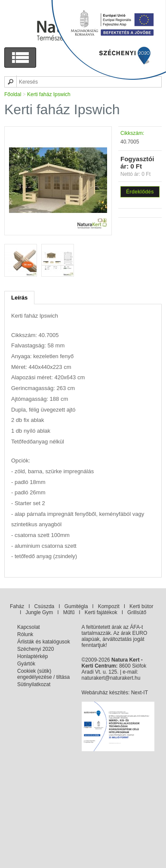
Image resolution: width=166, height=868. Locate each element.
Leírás (19, 298)
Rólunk (25, 634)
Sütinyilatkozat (34, 684)
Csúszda (45, 606)
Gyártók (26, 664)
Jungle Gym (39, 612)
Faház (17, 606)
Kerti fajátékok (101, 612)
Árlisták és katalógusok (44, 642)
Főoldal (13, 94)
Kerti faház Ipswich (49, 94)
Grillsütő (137, 612)
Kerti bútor (141, 606)
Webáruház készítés (105, 693)
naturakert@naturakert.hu (111, 678)
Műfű (69, 612)
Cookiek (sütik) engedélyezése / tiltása (43, 674)
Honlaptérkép (32, 656)
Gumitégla (76, 606)
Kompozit (109, 606)
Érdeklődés (140, 192)
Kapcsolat (29, 627)
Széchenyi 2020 (35, 649)
